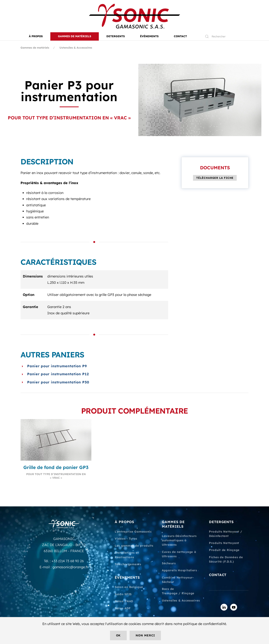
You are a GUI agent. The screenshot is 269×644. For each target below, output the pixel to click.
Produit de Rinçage (224, 550)
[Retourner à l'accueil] (134, 16)
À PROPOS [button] (36, 36)
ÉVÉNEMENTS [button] (149, 36)
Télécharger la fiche (215, 178)
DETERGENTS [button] (116, 36)
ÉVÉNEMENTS (127, 577)
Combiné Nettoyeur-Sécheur (178, 580)
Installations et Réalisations (127, 555)
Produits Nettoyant (224, 543)
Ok (118, 635)
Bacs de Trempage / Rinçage (178, 591)
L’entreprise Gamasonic (133, 532)
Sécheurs (169, 563)
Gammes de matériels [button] (75, 36)
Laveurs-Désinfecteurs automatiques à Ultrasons (179, 540)
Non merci (145, 635)
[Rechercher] (225, 36)
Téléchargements (128, 564)
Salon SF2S (123, 594)
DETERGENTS (221, 522)
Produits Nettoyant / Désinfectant (225, 534)
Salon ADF (123, 608)
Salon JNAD (124, 601)
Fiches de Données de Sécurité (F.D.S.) (226, 559)
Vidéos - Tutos (126, 539)
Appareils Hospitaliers (179, 570)
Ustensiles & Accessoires (181, 600)
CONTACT (180, 36)
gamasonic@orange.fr (70, 567)
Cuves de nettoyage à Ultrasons (179, 554)
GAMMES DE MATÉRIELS (173, 524)
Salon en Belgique (129, 587)
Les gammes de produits (134, 546)
